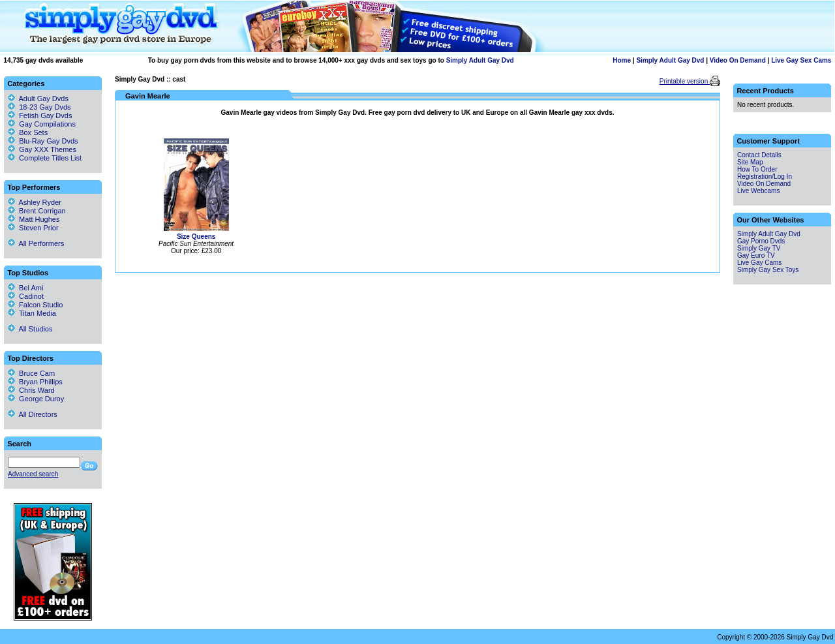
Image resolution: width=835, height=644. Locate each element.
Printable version (685, 81)
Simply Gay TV (759, 248)
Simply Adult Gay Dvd (480, 60)
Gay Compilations (47, 124)
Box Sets (33, 132)
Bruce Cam (31, 373)
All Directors (33, 414)
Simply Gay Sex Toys (768, 270)
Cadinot (26, 296)
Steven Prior (33, 228)
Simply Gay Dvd (140, 79)
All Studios (30, 329)
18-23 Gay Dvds (45, 107)
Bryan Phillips (35, 382)
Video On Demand (738, 60)
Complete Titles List (45, 158)
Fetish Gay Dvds (45, 115)
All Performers (36, 243)
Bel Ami (25, 288)
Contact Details (759, 155)
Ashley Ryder (35, 202)
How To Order (757, 169)
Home (622, 60)
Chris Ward (31, 390)
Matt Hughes (34, 219)
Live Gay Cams (759, 263)
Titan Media (32, 313)
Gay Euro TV (756, 255)
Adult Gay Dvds (44, 99)
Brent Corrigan (37, 211)
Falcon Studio (35, 305)
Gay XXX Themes (48, 149)
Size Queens (196, 237)
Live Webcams (758, 191)
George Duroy (36, 399)
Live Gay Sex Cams (801, 60)
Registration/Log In (765, 176)
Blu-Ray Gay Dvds (48, 141)
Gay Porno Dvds (761, 241)
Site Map (750, 162)
